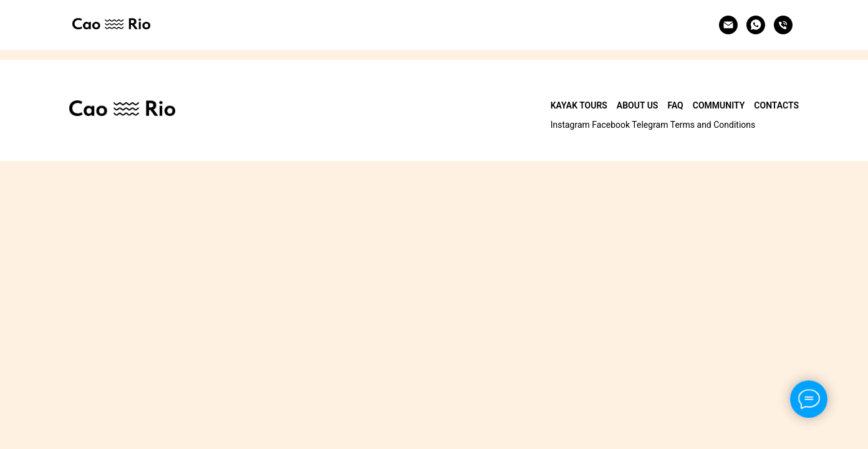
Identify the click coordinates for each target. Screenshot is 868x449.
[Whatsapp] (756, 25)
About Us (638, 105)
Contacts (776, 105)
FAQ (675, 105)
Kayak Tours (579, 105)
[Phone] (783, 25)
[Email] (728, 25)
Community (719, 105)
